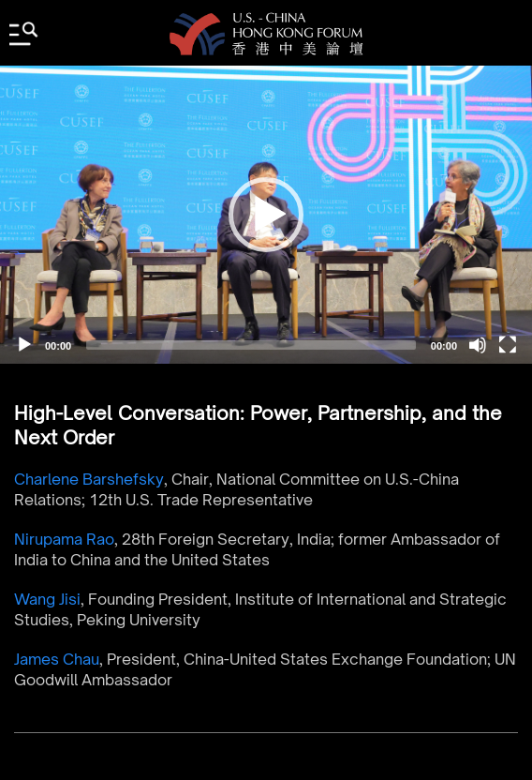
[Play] (24, 345)
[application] (266, 215)
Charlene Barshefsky (89, 479)
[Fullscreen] (508, 345)
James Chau (57, 659)
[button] (266, 215)
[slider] (251, 345)
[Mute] (478, 345)
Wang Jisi (47, 599)
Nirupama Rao (64, 539)
